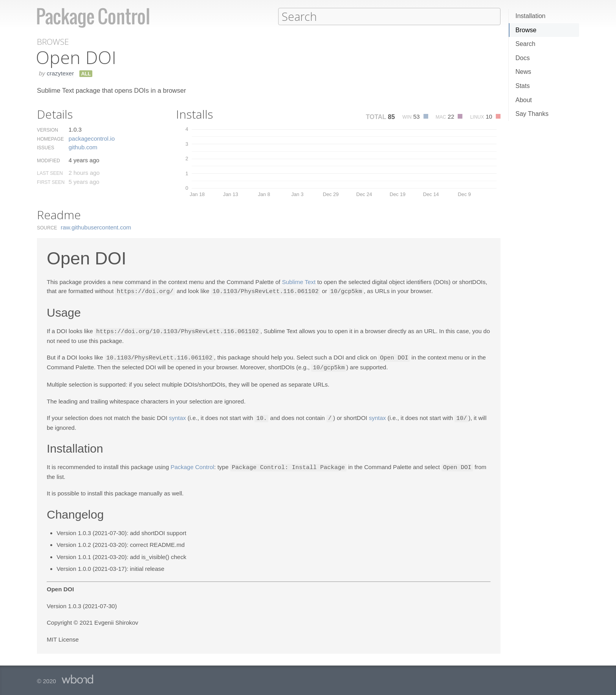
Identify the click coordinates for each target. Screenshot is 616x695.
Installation (531, 16)
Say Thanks (532, 114)
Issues (46, 147)
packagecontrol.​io (92, 138)
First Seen (51, 182)
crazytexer (60, 73)
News (523, 72)
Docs (522, 58)
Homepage (50, 139)
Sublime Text (299, 281)
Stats (522, 86)
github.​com (83, 147)
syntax (177, 416)
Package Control (192, 465)
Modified (49, 160)
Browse (526, 30)
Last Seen (50, 173)
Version (48, 130)
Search (525, 44)
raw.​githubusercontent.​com (96, 227)
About (524, 100)
